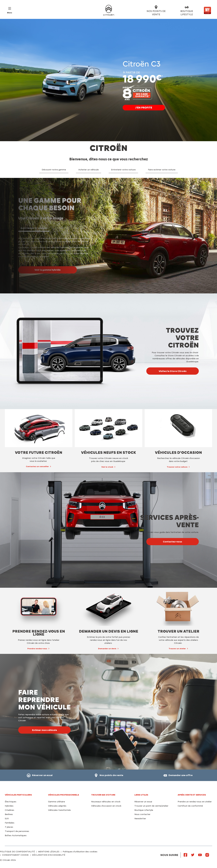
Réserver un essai (143, 802)
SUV (7, 819)
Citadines (9, 810)
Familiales (10, 823)
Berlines (9, 814)
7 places (9, 827)
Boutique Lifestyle (144, 810)
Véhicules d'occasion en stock (106, 806)
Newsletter (140, 819)
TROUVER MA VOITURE (103, 795)
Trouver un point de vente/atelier (151, 806)
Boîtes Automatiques (16, 835)
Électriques (11, 802)
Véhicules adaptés (57, 806)
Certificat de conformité (190, 806)
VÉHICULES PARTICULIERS (18, 795)
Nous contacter (142, 814)
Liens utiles (141, 795)
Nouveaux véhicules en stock (106, 802)
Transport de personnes (17, 831)
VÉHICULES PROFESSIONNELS (64, 795)
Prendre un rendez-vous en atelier (195, 802)
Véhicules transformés (59, 810)
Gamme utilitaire (57, 802)
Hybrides (9, 806)
